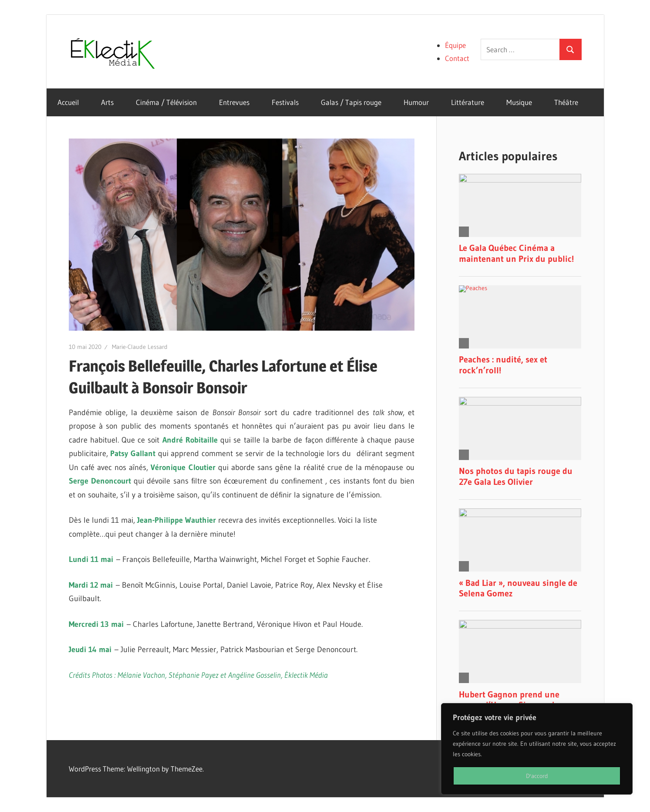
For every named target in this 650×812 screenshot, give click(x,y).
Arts (107, 102)
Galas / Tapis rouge (351, 102)
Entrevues (234, 102)
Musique (519, 102)
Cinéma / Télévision (166, 102)
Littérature (468, 102)
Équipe (455, 45)
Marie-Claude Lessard (140, 347)
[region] (537, 749)
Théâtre (566, 102)
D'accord (537, 776)
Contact (457, 58)
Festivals (285, 102)
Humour (416, 102)
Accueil (68, 102)
